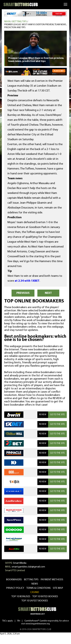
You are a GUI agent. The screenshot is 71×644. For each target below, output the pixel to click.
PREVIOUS (23, 293)
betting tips (31, 580)
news (35, 584)
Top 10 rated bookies (45, 597)
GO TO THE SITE (57, 415)
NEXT (48, 293)
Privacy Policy (15, 588)
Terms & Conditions (39, 588)
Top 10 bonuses (21, 597)
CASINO (35, 592)
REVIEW (43, 415)
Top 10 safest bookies (35, 601)
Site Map (58, 588)
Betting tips (19, 22)
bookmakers (14, 580)
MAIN (7, 22)
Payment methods (52, 580)
